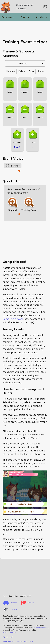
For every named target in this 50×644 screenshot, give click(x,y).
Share (41, 71)
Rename (11, 71)
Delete (22, 71)
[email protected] (9, 632)
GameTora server (41, 628)
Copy (31, 71)
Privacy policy (8, 637)
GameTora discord (13, 319)
